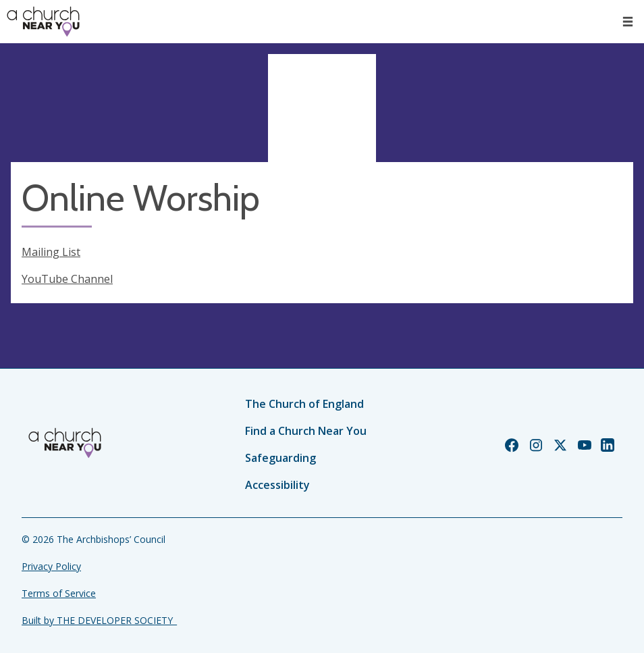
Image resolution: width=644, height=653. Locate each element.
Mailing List (51, 252)
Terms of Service (59, 593)
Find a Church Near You (306, 431)
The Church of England (304, 404)
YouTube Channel (67, 279)
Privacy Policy (51, 566)
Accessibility (277, 485)
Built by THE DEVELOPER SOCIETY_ (99, 620)
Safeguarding (280, 458)
